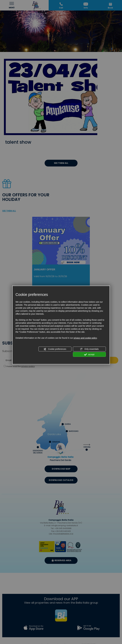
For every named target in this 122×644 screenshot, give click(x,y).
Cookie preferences (55, 349)
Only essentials (89, 349)
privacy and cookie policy (85, 338)
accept (89, 355)
